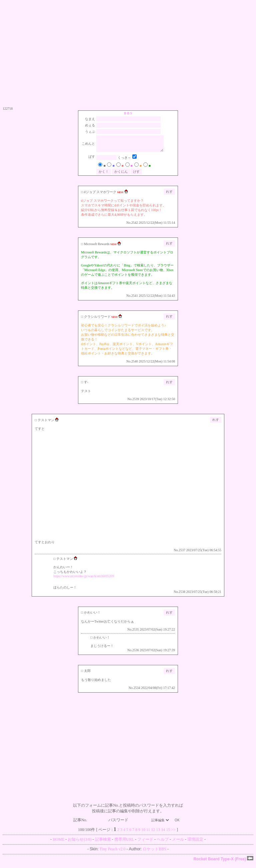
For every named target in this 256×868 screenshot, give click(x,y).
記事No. (90, 824)
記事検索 (103, 843)
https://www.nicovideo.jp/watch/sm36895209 (84, 580)
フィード (145, 843)
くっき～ (126, 162)
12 (153, 834)
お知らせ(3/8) (79, 843)
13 (158, 834)
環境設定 (195, 843)
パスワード (128, 824)
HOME (58, 843)
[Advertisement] (128, 53)
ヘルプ (163, 843)
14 (163, 834)
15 (168, 834)
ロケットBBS (154, 853)
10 (143, 834)
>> (173, 834)
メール (178, 843)
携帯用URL (124, 843)
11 (148, 834)
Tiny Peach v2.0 (113, 853)
